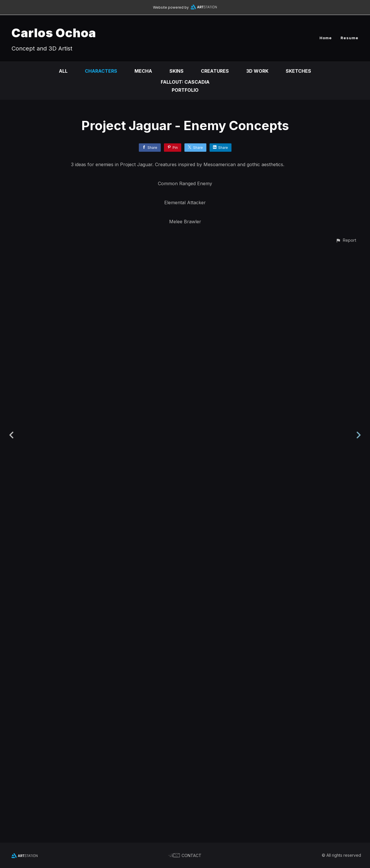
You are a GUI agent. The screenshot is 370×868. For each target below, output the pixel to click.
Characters (101, 71)
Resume (350, 38)
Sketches (298, 71)
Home (326, 38)
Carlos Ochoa (54, 33)
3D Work (257, 71)
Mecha (143, 71)
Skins (176, 71)
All (63, 71)
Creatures (215, 71)
